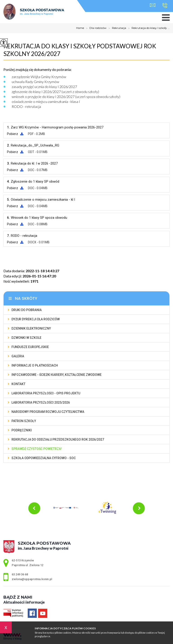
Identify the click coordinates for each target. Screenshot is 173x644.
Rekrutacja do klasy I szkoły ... (148, 28)
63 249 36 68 (165, 5)
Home (80, 28)
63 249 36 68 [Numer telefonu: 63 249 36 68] (20, 574)
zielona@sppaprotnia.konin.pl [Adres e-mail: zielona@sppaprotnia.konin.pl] (32, 579)
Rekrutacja (116, 28)
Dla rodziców (95, 28)
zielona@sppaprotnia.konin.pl (153, 5)
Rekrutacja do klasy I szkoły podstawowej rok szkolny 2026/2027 (80, 50)
